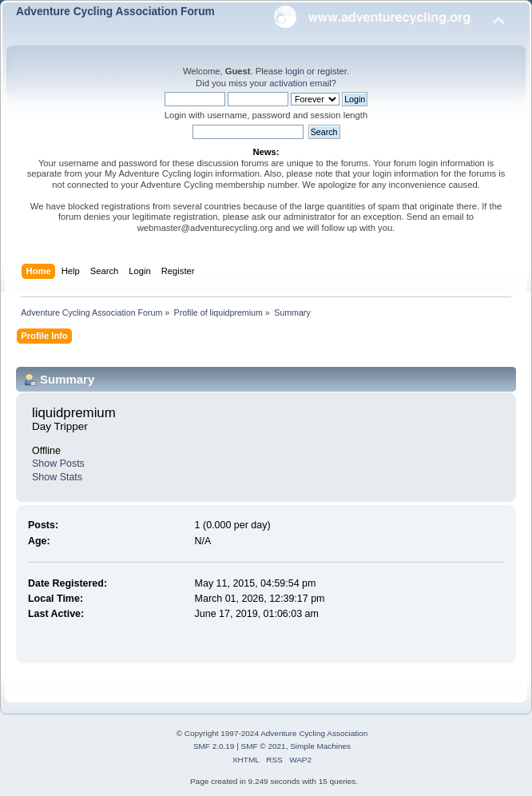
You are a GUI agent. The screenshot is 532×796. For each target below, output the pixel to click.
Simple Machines (320, 746)
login (295, 71)
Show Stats (57, 477)
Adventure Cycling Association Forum (115, 12)
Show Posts (58, 464)
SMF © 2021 (264, 746)
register (332, 71)
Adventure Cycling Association (314, 733)
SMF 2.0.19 (214, 746)
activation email (300, 83)
